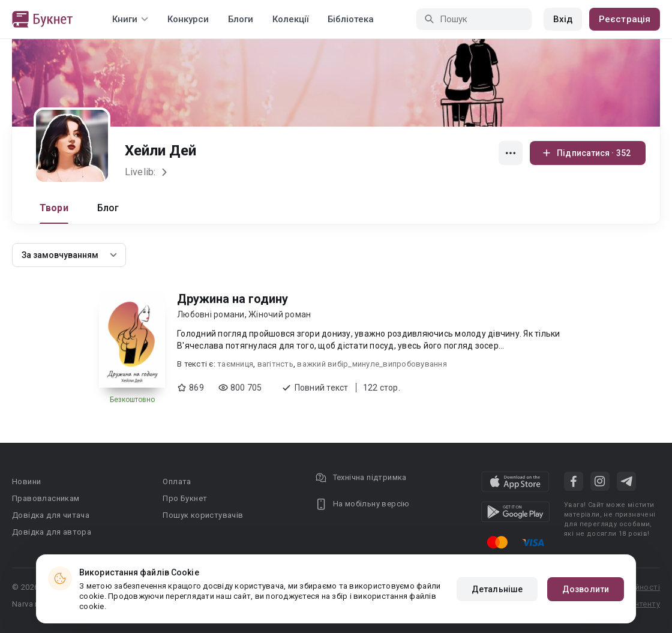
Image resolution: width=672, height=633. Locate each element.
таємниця (235, 364)
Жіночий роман (280, 314)
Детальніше (497, 589)
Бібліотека (351, 19)
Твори (54, 208)
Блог (108, 208)
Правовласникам (46, 498)
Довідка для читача (51, 515)
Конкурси (188, 19)
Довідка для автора (52, 532)
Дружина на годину (232, 299)
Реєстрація (625, 19)
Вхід (563, 19)
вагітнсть (275, 364)
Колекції (290, 19)
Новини (26, 481)
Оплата (177, 481)
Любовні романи (211, 314)
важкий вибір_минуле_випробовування (372, 364)
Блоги (241, 19)
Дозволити (586, 589)
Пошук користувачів (203, 515)
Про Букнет (185, 498)
